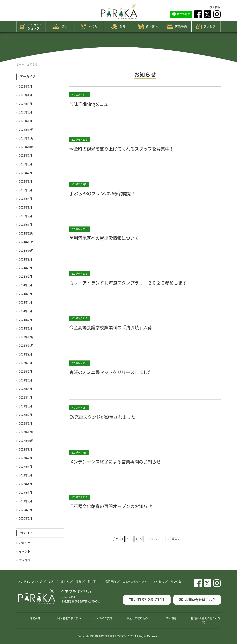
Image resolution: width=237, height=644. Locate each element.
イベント (25, 551)
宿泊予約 (177, 27)
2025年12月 (27, 129)
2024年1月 (26, 328)
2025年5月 (26, 190)
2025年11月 (27, 138)
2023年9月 (26, 354)
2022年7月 (26, 458)
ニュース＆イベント (135, 581)
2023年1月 (26, 423)
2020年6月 (26, 510)
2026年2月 (26, 112)
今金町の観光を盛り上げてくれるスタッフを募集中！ (137, 148)
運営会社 (35, 618)
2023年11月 (27, 345)
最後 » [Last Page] (176, 548)
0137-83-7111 (147, 600)
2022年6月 (26, 466)
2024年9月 (26, 259)
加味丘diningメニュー (97, 103)
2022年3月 (26, 492)
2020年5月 (26, 518)
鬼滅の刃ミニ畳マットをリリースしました (123, 381)
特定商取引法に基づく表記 (205, 620)
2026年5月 (26, 86)
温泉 (118, 27)
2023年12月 (27, 337)
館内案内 (148, 27)
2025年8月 (26, 164)
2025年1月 (26, 224)
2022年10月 (27, 440)
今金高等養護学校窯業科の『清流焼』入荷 (123, 336)
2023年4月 (26, 397)
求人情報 (215, 7)
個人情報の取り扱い (69, 618)
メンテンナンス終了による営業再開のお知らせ (129, 470)
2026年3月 (26, 103)
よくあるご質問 (103, 618)
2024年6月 (26, 285)
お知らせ (25, 543)
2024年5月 (26, 294)
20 (157, 548)
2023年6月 (26, 380)
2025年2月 (26, 216)
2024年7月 (26, 276)
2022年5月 (26, 475)
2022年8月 (26, 449)
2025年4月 (26, 198)
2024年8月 (26, 268)
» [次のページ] (168, 548)
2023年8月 (26, 363)
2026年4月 (26, 95)
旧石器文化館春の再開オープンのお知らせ (123, 515)
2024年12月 (27, 233)
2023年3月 (26, 406)
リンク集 (176, 581)
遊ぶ (60, 26)
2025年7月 (26, 173)
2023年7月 (26, 371)
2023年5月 (26, 389)
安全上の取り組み (137, 618)
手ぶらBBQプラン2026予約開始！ (113, 193)
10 (151, 548)
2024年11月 (27, 242)
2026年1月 (26, 121)
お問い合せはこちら (197, 600)
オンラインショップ (31, 26)
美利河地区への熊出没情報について (115, 237)
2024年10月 (27, 250)
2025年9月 (26, 155)
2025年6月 (26, 181)
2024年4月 (26, 302)
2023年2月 (26, 414)
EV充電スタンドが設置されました (112, 425)
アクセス (206, 27)
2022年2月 (26, 501)
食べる (89, 27)
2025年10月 (27, 147)
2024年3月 (26, 311)
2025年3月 (26, 207)
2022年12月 (27, 432)
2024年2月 (26, 320)
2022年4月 (26, 484)
